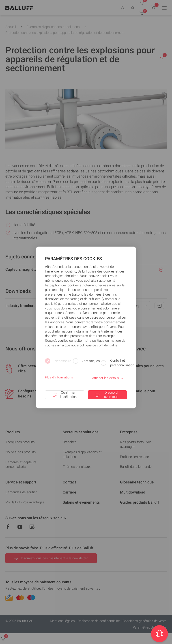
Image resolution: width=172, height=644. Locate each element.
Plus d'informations (59, 377)
